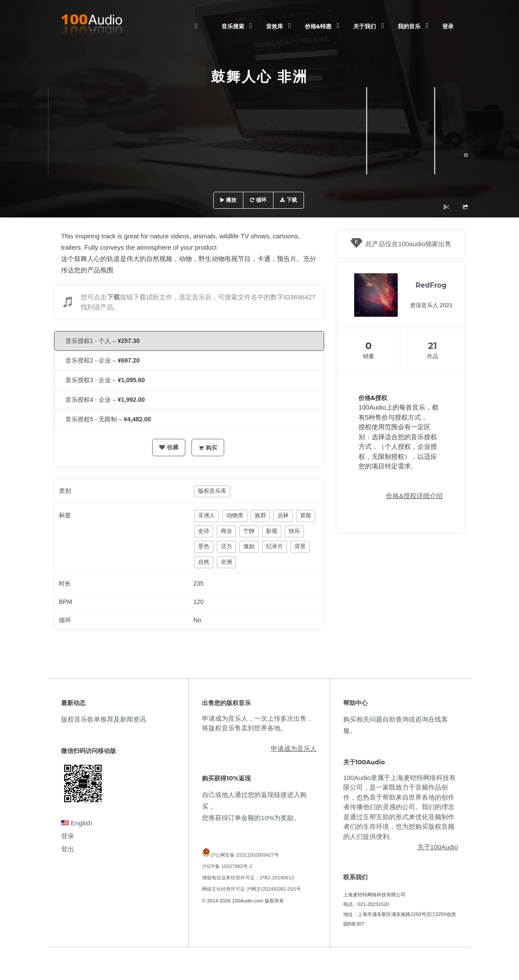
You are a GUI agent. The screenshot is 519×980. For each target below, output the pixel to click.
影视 (272, 531)
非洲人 (207, 515)
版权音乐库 (212, 491)
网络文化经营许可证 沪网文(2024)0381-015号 (251, 889)
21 (432, 346)
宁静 (249, 531)
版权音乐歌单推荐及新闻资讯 (104, 719)
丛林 (283, 515)
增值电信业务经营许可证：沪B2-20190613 (248, 878)
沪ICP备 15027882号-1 (227, 866)
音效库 (275, 26)
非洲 (226, 562)
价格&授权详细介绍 (414, 496)
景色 (204, 546)
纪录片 (275, 546)
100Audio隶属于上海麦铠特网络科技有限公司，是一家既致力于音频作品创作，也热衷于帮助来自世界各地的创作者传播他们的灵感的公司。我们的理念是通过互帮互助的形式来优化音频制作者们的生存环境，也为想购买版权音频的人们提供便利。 (399, 807)
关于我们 (365, 26)
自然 (204, 562)
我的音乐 (409, 26)
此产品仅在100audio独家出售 (408, 244)
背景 (300, 546)
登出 (68, 849)
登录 (448, 26)
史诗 (204, 531)
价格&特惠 (318, 26)
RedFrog (431, 285)
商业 (226, 531)
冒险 (306, 515)
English (77, 823)
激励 (249, 546)
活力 (226, 546)
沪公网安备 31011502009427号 (245, 855)
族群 (260, 515)
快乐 (294, 531)
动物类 (235, 515)
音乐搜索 (233, 26)
